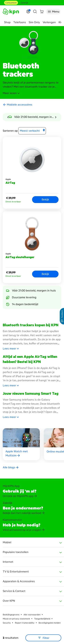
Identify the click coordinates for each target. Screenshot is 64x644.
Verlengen (49, 22)
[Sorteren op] (32, 131)
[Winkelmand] (42, 12)
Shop (7, 22)
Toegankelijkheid (42, 619)
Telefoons (20, 22)
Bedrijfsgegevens (11, 615)
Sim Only (34, 22)
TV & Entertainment (16, 572)
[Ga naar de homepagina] (11, 12)
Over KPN (9, 601)
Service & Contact (14, 591)
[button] (32, 93)
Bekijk (45, 200)
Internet (8, 562)
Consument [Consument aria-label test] (11, 3)
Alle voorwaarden (32, 615)
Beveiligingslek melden (50, 623)
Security (7, 623)
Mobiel (7, 542)
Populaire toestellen (16, 552)
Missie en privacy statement (16, 619)
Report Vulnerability (25, 623)
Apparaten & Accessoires (19, 581)
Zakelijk (24, 3)
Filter (43, 638)
